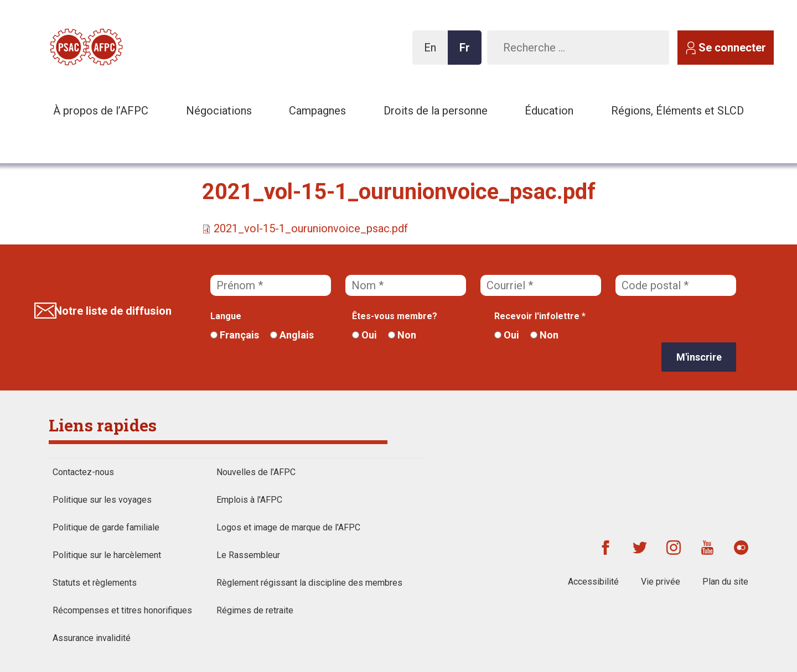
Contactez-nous (83, 472)
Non (402, 335)
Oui (364, 335)
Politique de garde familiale (106, 527)
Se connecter (732, 48)
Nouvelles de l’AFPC (256, 472)
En (433, 53)
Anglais (292, 335)
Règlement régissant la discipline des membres (309, 583)
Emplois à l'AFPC (249, 500)
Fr (468, 53)
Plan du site (725, 582)
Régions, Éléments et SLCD (677, 111)
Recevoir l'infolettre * (540, 316)
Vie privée (661, 582)
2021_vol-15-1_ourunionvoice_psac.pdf (311, 228)
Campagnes (317, 111)
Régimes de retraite (255, 610)
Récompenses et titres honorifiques (122, 610)
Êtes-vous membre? (395, 316)
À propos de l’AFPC (101, 111)
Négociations (219, 111)
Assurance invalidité (92, 638)
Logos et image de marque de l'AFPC (288, 527)
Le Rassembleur (248, 555)
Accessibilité (593, 582)
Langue (226, 316)
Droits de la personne (436, 111)
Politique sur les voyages (102, 500)
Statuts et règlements (95, 583)
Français (235, 335)
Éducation (549, 111)
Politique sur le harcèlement (107, 555)
